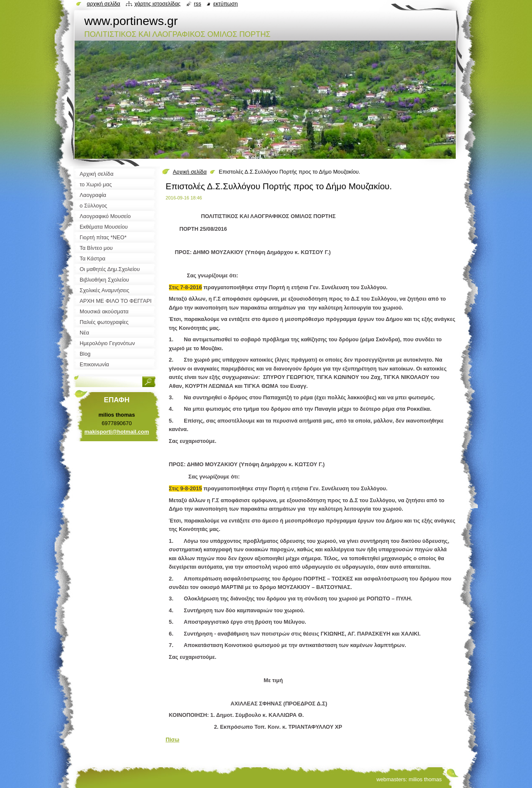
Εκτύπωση (225, 4)
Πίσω (172, 740)
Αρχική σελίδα (190, 172)
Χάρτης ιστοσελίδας (157, 4)
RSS (198, 4)
